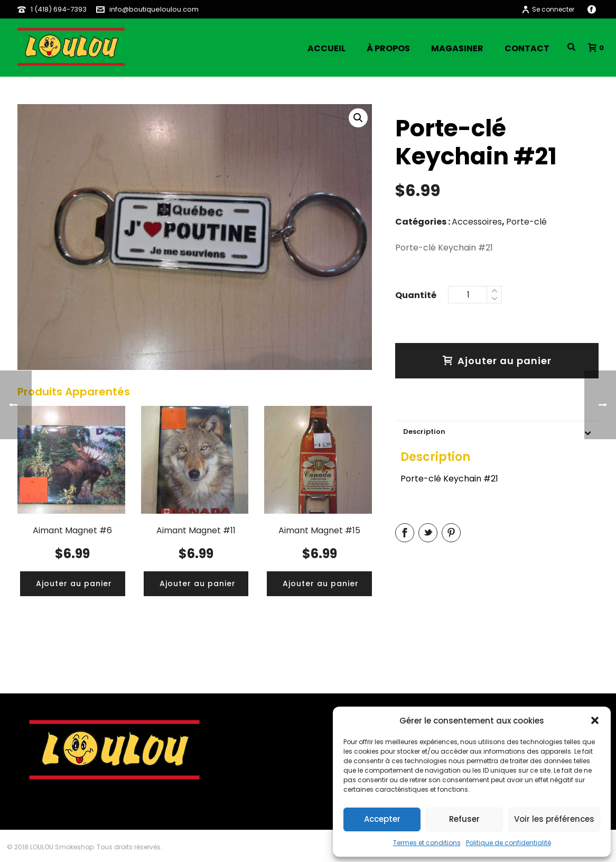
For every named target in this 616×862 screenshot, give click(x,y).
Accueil (326, 48)
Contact (527, 48)
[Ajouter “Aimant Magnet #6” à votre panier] (74, 584)
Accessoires (477, 222)
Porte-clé (526, 222)
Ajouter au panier (497, 361)
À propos (388, 48)
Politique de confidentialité (508, 843)
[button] (595, 720)
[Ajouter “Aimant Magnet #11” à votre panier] (198, 584)
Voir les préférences (554, 819)
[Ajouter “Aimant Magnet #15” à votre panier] (321, 584)
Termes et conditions (427, 843)
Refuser (464, 819)
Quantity (416, 294)
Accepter (382, 819)
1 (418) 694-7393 (59, 9)
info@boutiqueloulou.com (154, 9)
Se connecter (548, 9)
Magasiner (457, 48)
